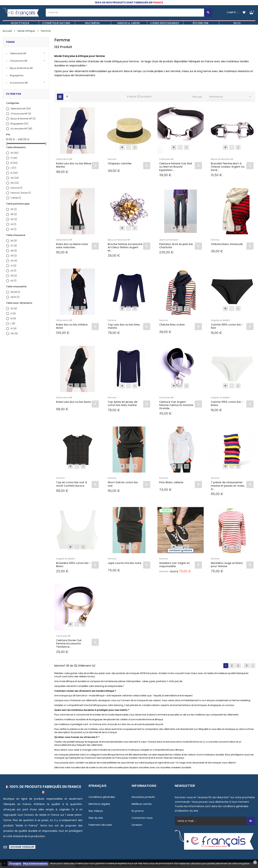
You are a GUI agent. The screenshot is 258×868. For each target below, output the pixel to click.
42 (13, 224)
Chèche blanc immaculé (227, 244)
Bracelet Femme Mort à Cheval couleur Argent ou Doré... (228, 167)
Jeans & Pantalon (169, 240)
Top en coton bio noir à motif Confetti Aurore (71, 484)
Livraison (137, 825)
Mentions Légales (99, 804)
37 (14, 246)
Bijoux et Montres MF (21, 68)
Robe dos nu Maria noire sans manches (72, 246)
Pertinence (230, 97)
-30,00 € (166, 511)
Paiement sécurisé (100, 825)
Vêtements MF (18, 53)
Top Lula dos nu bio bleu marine (124, 326)
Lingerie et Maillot (220, 320)
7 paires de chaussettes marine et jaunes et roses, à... (228, 486)
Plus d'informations (35, 864)
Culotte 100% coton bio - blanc (227, 403)
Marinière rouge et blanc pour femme (227, 565)
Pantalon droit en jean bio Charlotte (176, 246)
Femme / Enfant (21, 193)
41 (13, 266)
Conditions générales (102, 797)
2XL (15, 178)
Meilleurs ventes (142, 804)
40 (14, 219)
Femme (10, 42)
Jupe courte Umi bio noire (125, 563)
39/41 (15, 297)
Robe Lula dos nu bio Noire (73, 402)
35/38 (15, 292)
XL (14, 173)
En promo (138, 811)
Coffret (16, 198)
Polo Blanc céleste (171, 482)
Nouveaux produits (143, 797)
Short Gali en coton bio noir (123, 484)
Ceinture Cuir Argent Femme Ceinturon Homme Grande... (176, 405)
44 (13, 229)
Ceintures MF (166, 159)
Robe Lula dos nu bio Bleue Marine (74, 165)
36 (14, 209)
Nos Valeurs (96, 811)
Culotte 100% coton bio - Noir (227, 326)
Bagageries (17, 75)
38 (14, 214)
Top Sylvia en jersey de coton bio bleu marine (123, 403)
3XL (15, 183)
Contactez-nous (142, 818)
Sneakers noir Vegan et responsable (174, 565)
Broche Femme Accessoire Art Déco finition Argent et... (125, 247)
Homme (16, 188)
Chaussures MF (19, 61)
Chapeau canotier (120, 164)
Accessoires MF (19, 83)
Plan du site (96, 818)
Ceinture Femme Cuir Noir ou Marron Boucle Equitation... (176, 167)
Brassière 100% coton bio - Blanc (73, 565)
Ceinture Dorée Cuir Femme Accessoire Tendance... (69, 644)
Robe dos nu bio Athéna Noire (72, 326)
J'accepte (15, 864)
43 (14, 276)
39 (14, 256)
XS (14, 153)
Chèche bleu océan (172, 325)
